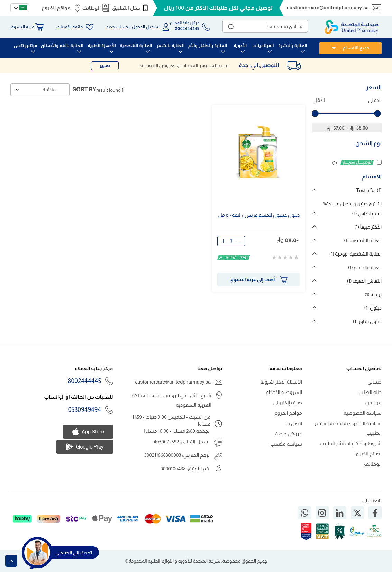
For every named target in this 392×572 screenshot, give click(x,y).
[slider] (315, 113)
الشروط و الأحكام (284, 392)
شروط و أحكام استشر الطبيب (351, 443)
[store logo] (352, 27)
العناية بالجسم (365, 267)
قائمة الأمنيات (70, 27)
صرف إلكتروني (288, 403)
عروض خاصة (289, 434)
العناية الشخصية (363, 240)
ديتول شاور (367, 321)
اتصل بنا (294, 423)
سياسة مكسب (286, 444)
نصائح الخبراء (369, 454)
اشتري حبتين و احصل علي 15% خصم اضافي (352, 209)
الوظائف (91, 8)
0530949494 (85, 410)
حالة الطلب (370, 392)
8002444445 (85, 381)
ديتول (373, 308)
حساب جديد (117, 27)
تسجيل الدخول (146, 27)
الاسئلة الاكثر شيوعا (281, 382)
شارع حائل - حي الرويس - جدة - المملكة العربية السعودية (171, 400)
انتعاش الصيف (364, 281)
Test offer (369, 190)
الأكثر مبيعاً (368, 227)
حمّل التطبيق (126, 8)
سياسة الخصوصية (363, 413)
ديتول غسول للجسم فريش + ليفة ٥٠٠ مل (259, 215)
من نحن (373, 403)
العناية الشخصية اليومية (355, 254)
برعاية (373, 294)
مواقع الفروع (56, 8)
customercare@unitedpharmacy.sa (328, 8)
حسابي (375, 382)
